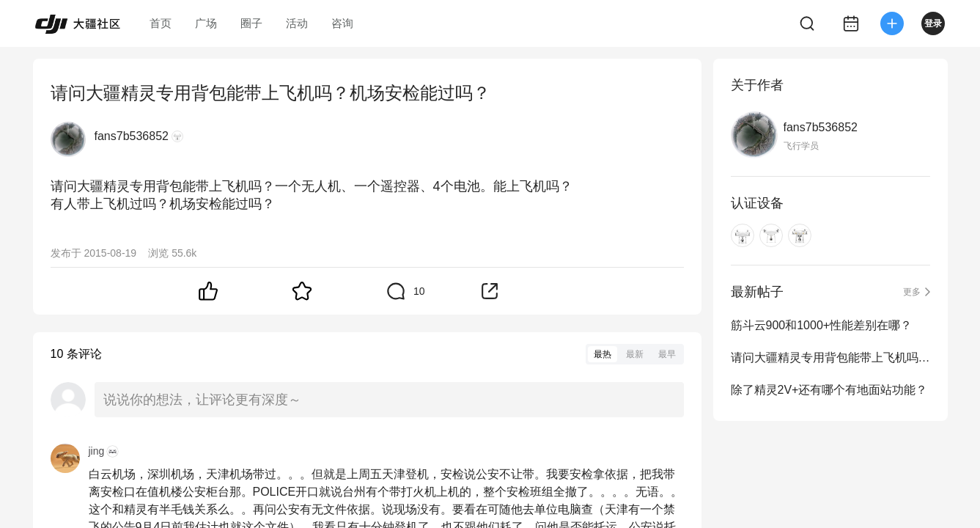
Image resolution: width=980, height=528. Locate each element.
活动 (297, 23)
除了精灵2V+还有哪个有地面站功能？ (829, 390)
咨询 (342, 23)
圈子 (251, 23)
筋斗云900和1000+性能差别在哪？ (822, 325)
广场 (206, 23)
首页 (161, 23)
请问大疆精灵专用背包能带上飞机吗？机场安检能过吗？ (830, 357)
